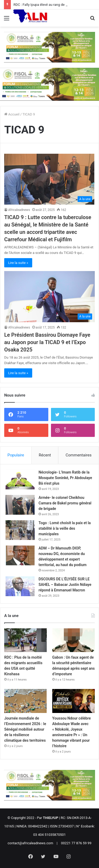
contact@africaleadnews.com (30, 843)
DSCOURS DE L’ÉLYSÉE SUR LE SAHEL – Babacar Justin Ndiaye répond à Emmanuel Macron (65, 585)
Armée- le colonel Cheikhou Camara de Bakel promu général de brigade (65, 503)
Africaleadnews (19, 210)
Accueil (12, 114)
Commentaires (79, 455)
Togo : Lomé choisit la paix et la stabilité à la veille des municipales (65, 528)
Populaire (16, 455)
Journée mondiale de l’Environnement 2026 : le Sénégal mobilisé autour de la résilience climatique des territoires (25, 729)
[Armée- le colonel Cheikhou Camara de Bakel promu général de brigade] (20, 505)
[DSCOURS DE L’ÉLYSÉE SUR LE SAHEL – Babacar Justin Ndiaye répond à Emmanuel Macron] (20, 586)
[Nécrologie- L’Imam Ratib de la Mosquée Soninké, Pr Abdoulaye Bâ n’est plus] (20, 479)
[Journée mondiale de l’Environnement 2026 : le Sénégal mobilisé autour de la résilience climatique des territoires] (25, 701)
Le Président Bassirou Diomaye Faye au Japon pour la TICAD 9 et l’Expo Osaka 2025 (47, 342)
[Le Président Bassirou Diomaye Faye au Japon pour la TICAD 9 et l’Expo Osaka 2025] (49, 296)
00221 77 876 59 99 (76, 843)
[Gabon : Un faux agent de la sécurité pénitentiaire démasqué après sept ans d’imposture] (74, 640)
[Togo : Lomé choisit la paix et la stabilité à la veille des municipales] (20, 530)
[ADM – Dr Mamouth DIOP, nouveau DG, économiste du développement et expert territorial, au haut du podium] (20, 555)
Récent (45, 455)
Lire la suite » (18, 263)
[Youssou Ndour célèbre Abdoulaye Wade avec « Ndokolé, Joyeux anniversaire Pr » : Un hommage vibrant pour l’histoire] (74, 701)
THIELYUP (51, 818)
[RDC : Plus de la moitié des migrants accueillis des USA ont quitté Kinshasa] (25, 640)
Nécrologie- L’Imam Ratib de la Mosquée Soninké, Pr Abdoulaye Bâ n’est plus (65, 478)
